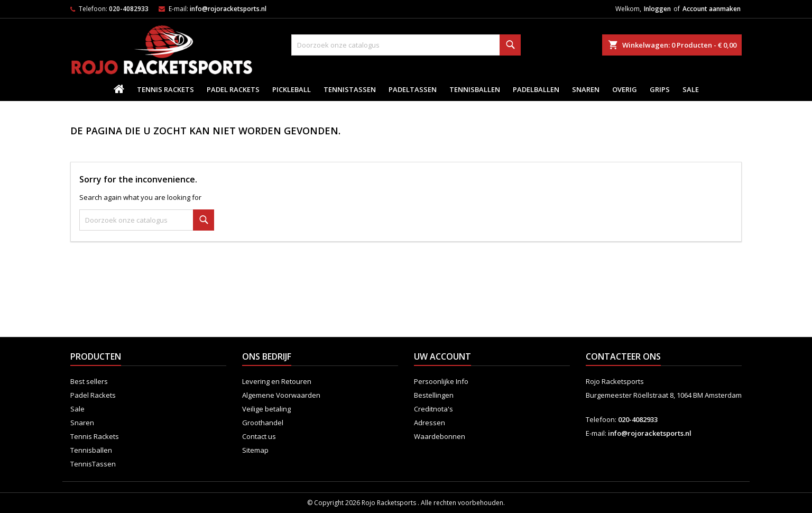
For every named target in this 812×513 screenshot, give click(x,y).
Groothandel (263, 423)
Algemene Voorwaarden (281, 395)
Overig (625, 89)
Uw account (442, 356)
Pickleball (292, 89)
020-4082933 (129, 9)
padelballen (536, 89)
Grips (660, 89)
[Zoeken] (406, 45)
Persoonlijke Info (441, 381)
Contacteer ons (623, 356)
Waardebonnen (440, 436)
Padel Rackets (233, 89)
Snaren (586, 89)
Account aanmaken (712, 9)
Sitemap (255, 450)
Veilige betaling (266, 409)
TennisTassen (350, 89)
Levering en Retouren (277, 381)
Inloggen (657, 9)
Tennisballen (475, 89)
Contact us (259, 436)
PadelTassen (413, 89)
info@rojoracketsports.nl (228, 9)
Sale (691, 89)
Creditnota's (433, 409)
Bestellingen (434, 395)
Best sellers (89, 381)
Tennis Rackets (165, 89)
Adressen (430, 423)
